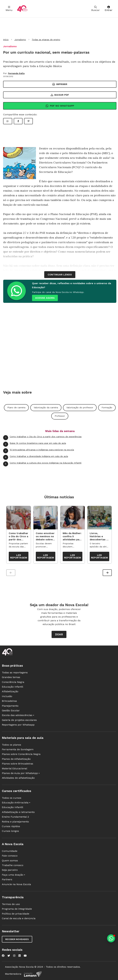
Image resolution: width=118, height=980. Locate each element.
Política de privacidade (16, 914)
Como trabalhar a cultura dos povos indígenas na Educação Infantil (42, 464)
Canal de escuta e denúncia (19, 918)
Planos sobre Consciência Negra (21, 754)
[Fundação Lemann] (33, 974)
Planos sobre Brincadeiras (18, 764)
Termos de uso (11, 904)
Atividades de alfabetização (18, 778)
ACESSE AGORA (45, 298)
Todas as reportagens (15, 672)
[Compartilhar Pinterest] (28, 121)
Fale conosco (10, 856)
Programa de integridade (17, 909)
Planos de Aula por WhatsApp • (21, 773)
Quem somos (10, 861)
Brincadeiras (9, 701)
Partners (7, 879)
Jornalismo (20, 40)
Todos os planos (11, 745)
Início (6, 40)
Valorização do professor (80, 407)
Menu (9, 9)
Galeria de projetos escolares (19, 720)
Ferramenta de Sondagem (18, 749)
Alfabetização (10, 691)
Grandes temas (11, 677)
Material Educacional (15, 768)
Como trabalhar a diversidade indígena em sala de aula (36, 457)
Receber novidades (17, 939)
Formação (107, 407)
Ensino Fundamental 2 (15, 817)
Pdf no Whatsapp (60, 106)
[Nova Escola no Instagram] (14, 956)
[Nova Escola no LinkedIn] (20, 956)
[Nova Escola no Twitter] (9, 956)
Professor (60, 416)
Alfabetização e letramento (18, 812)
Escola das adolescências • (18, 715)
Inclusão (7, 696)
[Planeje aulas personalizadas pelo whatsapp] (111, 938)
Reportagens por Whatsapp (18, 725)
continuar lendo (60, 275)
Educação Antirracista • (16, 803)
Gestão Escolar (11, 710)
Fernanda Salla (16, 73)
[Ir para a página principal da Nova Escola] (22, 9)
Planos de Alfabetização (16, 759)
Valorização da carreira (46, 407)
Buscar (95, 9)
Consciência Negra (13, 682)
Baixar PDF (60, 95)
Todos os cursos (12, 798)
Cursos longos (10, 831)
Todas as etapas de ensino (46, 40)
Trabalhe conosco (13, 865)
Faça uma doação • (13, 875)
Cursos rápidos (11, 826)
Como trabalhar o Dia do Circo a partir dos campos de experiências (42, 438)
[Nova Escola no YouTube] (25, 956)
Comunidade (10, 851)
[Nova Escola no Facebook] (3, 956)
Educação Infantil (13, 687)
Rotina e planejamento (15, 822)
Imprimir (60, 84)
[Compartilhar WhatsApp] (8, 121)
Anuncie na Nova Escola (16, 884)
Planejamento (10, 706)
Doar (59, 634)
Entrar (109, 9)
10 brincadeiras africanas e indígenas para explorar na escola (39, 451)
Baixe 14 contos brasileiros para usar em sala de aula (35, 444)
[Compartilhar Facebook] (18, 121)
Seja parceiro (10, 870)
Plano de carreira (16, 407)
